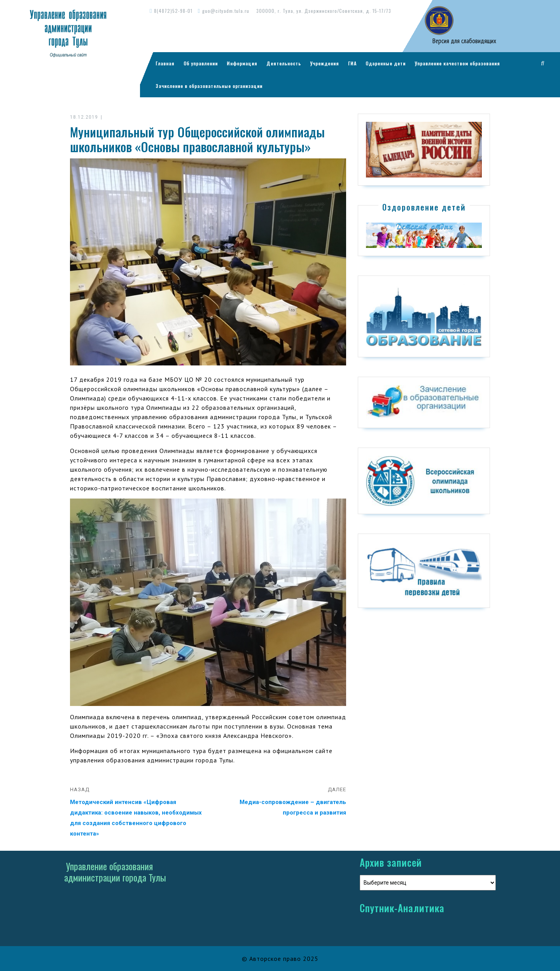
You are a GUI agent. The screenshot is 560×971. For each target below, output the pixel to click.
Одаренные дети (386, 63)
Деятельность (284, 63)
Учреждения (325, 63)
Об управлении (201, 63)
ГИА (352, 63)
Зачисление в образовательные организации (209, 86)
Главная (165, 63)
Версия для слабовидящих (464, 41)
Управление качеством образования (457, 63)
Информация (242, 63)
